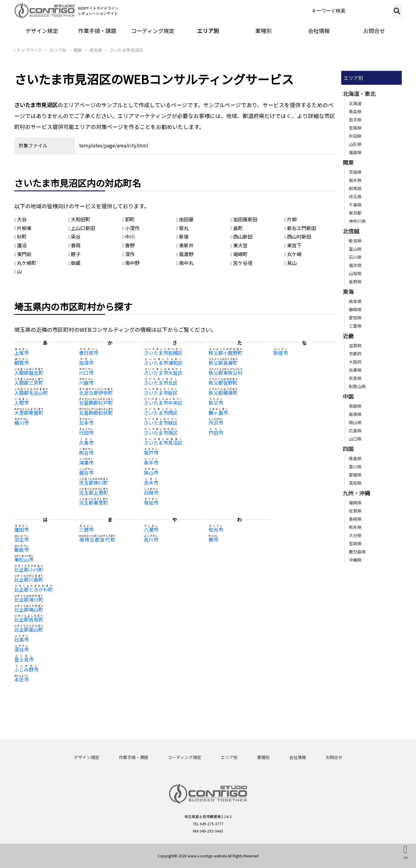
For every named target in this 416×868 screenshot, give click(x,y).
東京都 (355, 213)
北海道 (355, 103)
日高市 (21, 639)
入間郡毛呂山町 (31, 393)
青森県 (355, 111)
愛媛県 (355, 475)
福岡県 (355, 503)
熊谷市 (86, 453)
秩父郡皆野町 (223, 383)
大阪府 (355, 362)
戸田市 (216, 433)
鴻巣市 (86, 463)
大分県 (355, 535)
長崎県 (355, 519)
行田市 (86, 433)
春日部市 (89, 353)
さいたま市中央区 (163, 403)
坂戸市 (151, 453)
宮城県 (355, 128)
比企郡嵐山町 (29, 629)
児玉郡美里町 (94, 503)
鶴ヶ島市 (218, 413)
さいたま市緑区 (161, 423)
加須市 (86, 363)
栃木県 (355, 180)
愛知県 (355, 318)
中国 (348, 396)
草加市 (151, 503)
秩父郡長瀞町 (223, 363)
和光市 (216, 530)
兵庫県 (355, 370)
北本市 (86, 423)
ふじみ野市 (26, 669)
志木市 (151, 483)
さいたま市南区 (161, 433)
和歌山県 (357, 386)
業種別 (263, 31)
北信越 (351, 231)
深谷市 (21, 649)
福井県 (355, 265)
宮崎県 (355, 543)
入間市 (21, 403)
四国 (348, 449)
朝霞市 (21, 363)
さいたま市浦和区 (163, 363)
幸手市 (151, 463)
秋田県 (355, 136)
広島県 (355, 431)
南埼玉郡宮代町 (97, 540)
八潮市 (151, 530)
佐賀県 (355, 511)
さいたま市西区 (161, 413)
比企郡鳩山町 (29, 609)
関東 (78, 50)
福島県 (355, 152)
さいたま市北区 (161, 383)
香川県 (355, 467)
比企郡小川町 (29, 569)
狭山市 (151, 473)
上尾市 (21, 353)
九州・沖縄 (356, 493)
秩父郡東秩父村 (226, 373)
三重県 (355, 326)
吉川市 (151, 540)
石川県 (355, 257)
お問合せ (374, 31)
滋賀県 (355, 345)
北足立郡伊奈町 (96, 393)
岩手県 (355, 120)
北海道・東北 (359, 94)
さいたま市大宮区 (163, 373)
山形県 (355, 144)
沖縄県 (355, 560)
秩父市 (216, 403)
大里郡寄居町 (29, 413)
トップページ (29, 50)
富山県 (355, 249)
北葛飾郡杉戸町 (96, 403)
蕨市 (213, 540)
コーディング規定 (153, 31)
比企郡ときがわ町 (34, 589)
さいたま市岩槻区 (163, 353)
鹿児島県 (357, 552)
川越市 (86, 383)
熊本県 (355, 527)
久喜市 (86, 443)
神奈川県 (357, 221)
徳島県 (355, 458)
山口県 (355, 439)
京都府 (355, 354)
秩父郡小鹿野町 (226, 353)
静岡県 (355, 309)
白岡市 (151, 493)
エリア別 (208, 31)
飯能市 (21, 550)
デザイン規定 (42, 31)
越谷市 (86, 473)
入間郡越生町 (29, 373)
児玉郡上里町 (94, 493)
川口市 (86, 373)
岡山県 (355, 422)
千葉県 (355, 205)
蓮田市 (21, 530)
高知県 (355, 483)
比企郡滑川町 (29, 599)
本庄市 (21, 679)
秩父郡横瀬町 (223, 393)
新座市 (281, 353)
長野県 (355, 282)
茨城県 (355, 172)
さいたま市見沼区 (126, 50)
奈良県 (355, 378)
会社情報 (319, 31)
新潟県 (355, 241)
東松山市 (24, 559)
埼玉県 (96, 50)
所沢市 (216, 423)
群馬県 (355, 188)
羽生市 (21, 540)
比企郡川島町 (29, 579)
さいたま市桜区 (161, 393)
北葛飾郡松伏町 (96, 413)
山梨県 (355, 273)
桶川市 (21, 423)
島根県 (355, 414)
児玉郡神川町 (94, 483)
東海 (348, 292)
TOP (406, 858)
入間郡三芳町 (29, 383)
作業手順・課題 (97, 31)
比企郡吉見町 (29, 619)
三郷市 (86, 530)
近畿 (348, 336)
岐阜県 (355, 301)
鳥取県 (355, 406)
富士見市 (24, 659)
